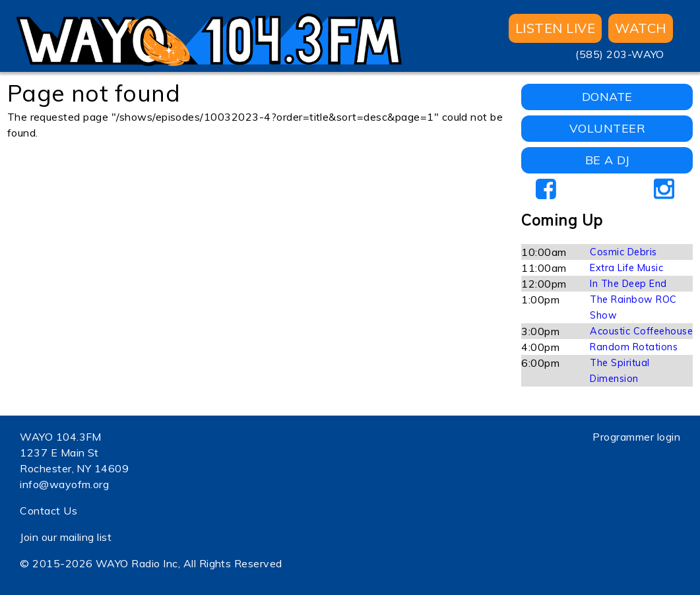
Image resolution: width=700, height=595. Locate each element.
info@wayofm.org (64, 484)
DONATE (607, 97)
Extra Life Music (626, 268)
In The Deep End (628, 284)
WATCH (640, 28)
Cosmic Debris (623, 252)
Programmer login (636, 437)
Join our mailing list (66, 537)
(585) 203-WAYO (620, 54)
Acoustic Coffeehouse (641, 331)
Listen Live (555, 28)
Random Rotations (634, 347)
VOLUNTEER (607, 128)
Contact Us (48, 511)
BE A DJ (607, 160)
